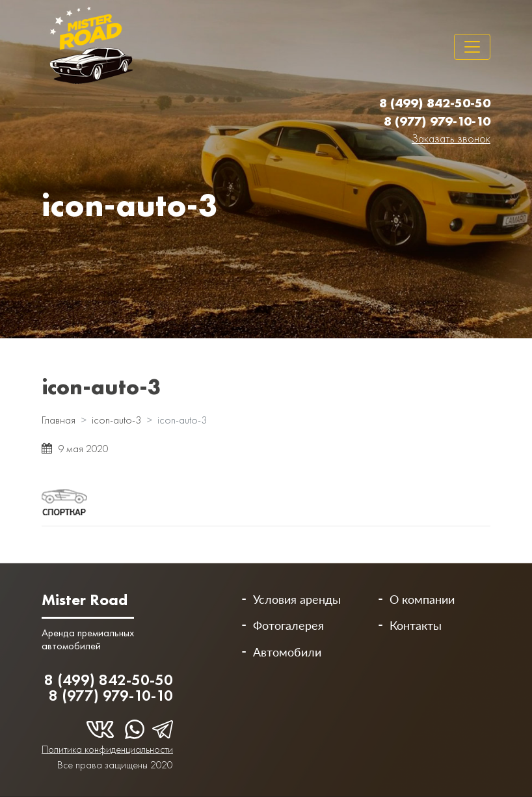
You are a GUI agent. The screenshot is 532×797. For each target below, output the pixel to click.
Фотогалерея (288, 625)
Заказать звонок (451, 138)
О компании (422, 599)
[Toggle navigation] (472, 47)
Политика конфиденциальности (107, 749)
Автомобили (287, 652)
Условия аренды (297, 599)
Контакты (416, 625)
